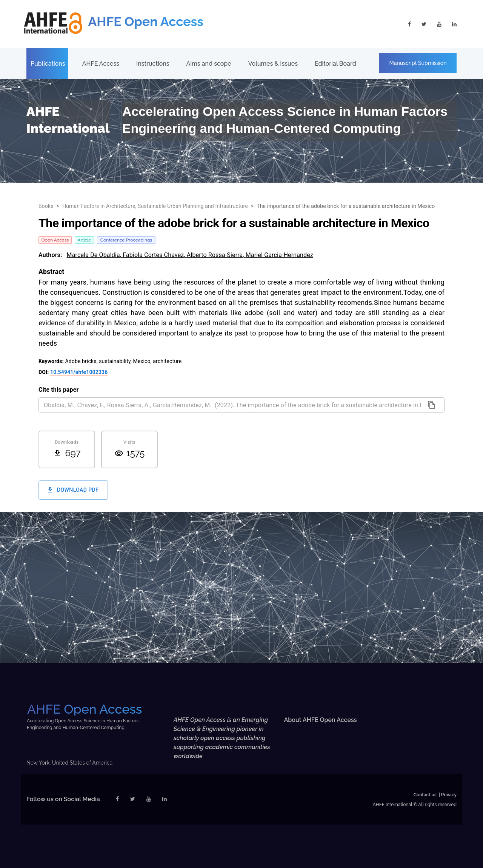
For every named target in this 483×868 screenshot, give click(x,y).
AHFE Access (101, 64)
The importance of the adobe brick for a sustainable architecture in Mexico (346, 206)
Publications (48, 64)
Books (46, 206)
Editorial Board (335, 64)
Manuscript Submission (418, 63)
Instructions (153, 64)
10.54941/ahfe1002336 (79, 372)
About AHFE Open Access (321, 720)
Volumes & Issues (273, 64)
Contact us (425, 795)
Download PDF (73, 490)
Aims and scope (209, 64)
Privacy (449, 795)
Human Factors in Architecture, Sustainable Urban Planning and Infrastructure (155, 206)
